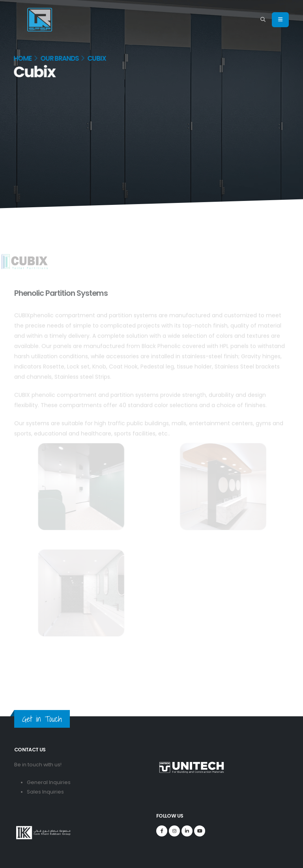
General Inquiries (49, 782)
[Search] (263, 20)
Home (21, 58)
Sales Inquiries (45, 792)
